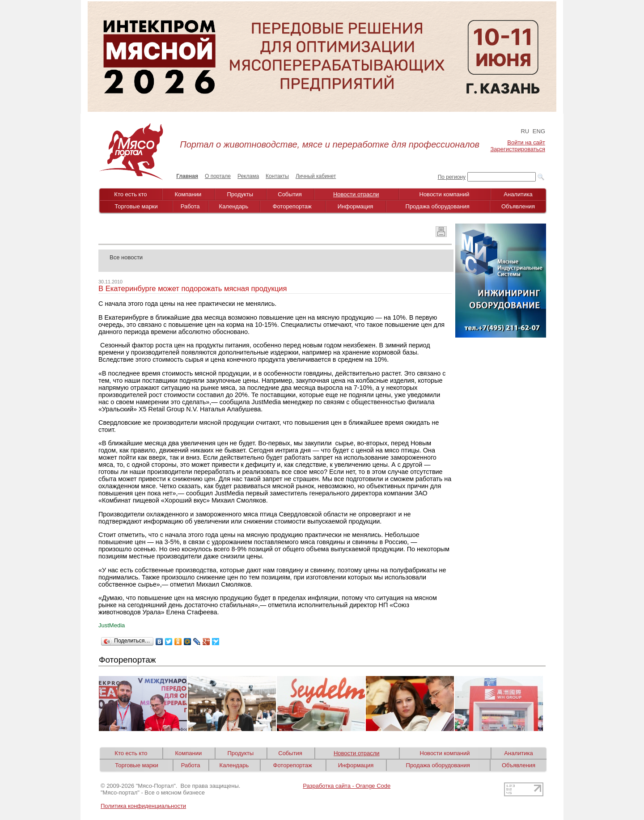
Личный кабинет (316, 176)
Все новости (126, 257)
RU (525, 131)
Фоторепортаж (292, 206)
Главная (187, 176)
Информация (356, 206)
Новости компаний (445, 194)
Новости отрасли (356, 194)
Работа (190, 206)
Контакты (277, 176)
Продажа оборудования (438, 206)
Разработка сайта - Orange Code (347, 786)
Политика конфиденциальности (143, 806)
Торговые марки (136, 206)
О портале (218, 176)
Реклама (248, 176)
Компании (188, 194)
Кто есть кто (130, 194)
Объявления (518, 206)
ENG (539, 131)
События (290, 194)
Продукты (240, 194)
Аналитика (518, 194)
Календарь (234, 206)
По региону (452, 177)
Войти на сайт (526, 142)
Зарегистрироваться (518, 149)
